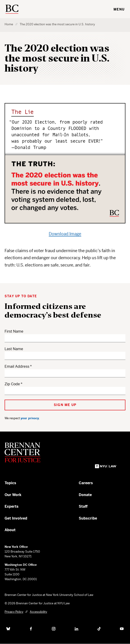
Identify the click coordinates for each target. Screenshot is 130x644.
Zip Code (12, 384)
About (10, 530)
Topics (10, 483)
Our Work (13, 495)
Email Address (17, 366)
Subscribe (88, 518)
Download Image (65, 234)
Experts (12, 506)
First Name (14, 331)
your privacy (30, 418)
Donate (85, 495)
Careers (86, 483)
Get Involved (16, 518)
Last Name (14, 349)
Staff (83, 506)
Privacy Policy (14, 612)
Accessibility (38, 612)
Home (9, 24)
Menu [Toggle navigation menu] (119, 9)
